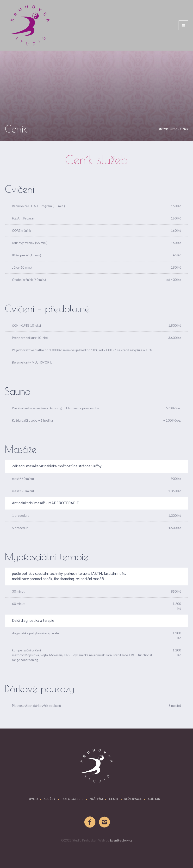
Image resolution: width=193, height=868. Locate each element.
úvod (33, 799)
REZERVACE (133, 799)
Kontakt (155, 799)
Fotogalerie (72, 799)
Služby (50, 799)
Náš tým (96, 799)
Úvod (174, 129)
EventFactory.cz (121, 840)
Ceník (114, 799)
